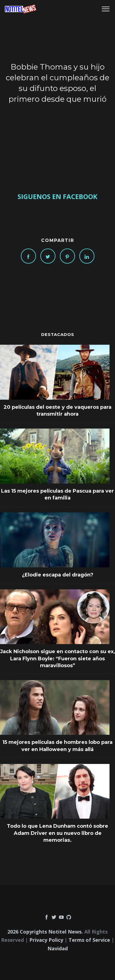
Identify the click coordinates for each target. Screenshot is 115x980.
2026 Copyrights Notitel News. (45, 932)
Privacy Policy (46, 940)
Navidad (58, 948)
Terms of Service (89, 940)
